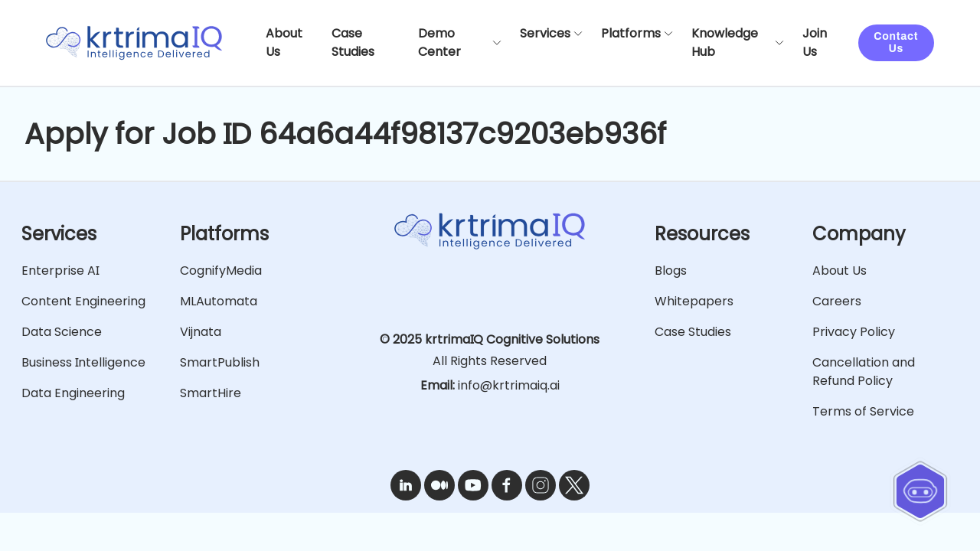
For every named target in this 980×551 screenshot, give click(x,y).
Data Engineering (73, 393)
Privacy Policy (854, 332)
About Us (840, 271)
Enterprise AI (60, 271)
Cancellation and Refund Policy (864, 372)
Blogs (671, 271)
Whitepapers (694, 301)
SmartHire (211, 393)
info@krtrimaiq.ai (509, 385)
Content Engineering (83, 301)
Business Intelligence (83, 362)
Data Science (62, 332)
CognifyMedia (221, 271)
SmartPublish (220, 362)
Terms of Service (863, 411)
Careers (837, 301)
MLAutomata (219, 301)
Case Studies (693, 332)
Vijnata (201, 332)
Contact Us (896, 42)
